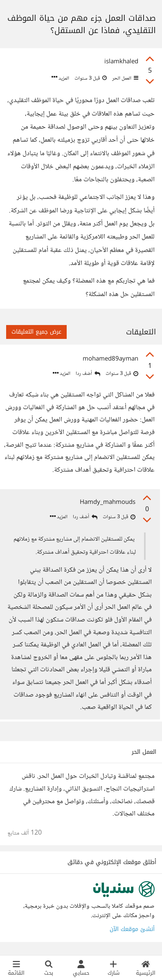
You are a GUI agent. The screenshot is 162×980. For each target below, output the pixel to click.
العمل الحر (125, 78)
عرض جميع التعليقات (36, 332)
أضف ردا (88, 374)
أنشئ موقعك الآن (132, 929)
